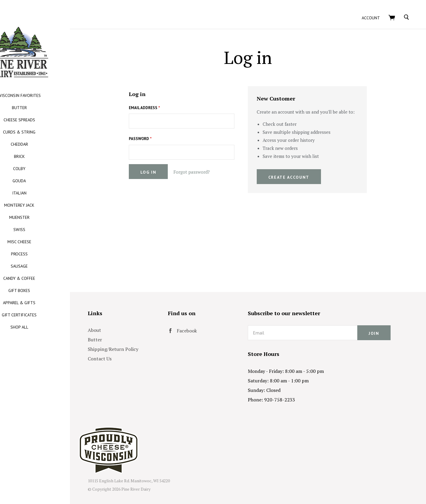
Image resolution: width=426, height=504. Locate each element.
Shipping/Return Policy (144, 342)
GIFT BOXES (51, 291)
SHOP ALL (51, 327)
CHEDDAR (51, 144)
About (126, 323)
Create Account (304, 170)
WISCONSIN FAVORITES (51, 95)
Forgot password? (207, 165)
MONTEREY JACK (51, 205)
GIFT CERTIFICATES (51, 315)
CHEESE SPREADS (51, 120)
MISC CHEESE (51, 242)
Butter (126, 333)
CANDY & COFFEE (51, 278)
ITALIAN (51, 193)
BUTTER (51, 108)
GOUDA (51, 181)
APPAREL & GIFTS (51, 303)
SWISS (51, 230)
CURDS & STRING (51, 132)
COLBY (51, 169)
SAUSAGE (51, 266)
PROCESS (51, 254)
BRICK (51, 156)
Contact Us (131, 352)
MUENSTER (51, 217)
